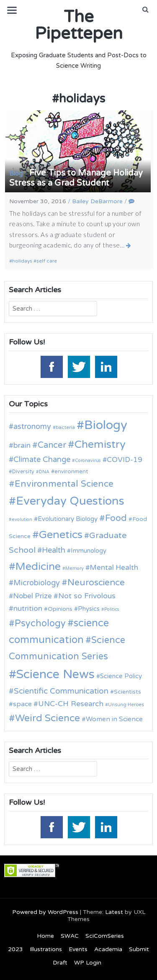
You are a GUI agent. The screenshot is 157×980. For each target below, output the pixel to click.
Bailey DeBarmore (97, 201)
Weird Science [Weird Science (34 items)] (48, 718)
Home (45, 936)
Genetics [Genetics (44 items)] (61, 535)
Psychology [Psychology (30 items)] (40, 623)
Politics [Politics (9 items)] (112, 609)
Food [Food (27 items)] (116, 518)
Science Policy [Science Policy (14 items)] (121, 676)
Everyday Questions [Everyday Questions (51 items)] (70, 501)
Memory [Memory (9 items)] (75, 568)
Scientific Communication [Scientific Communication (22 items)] (61, 691)
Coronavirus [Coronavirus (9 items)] (88, 461)
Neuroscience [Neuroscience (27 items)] (96, 583)
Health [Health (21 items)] (54, 550)
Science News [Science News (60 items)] (55, 674)
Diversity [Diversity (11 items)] (23, 472)
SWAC (70, 936)
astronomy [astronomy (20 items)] (32, 426)
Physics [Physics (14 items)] (89, 609)
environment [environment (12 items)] (71, 472)
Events (78, 949)
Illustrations (46, 949)
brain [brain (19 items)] (22, 445)
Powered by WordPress (45, 912)
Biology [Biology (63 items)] (106, 425)
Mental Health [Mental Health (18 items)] (114, 568)
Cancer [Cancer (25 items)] (52, 445)
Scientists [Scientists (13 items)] (127, 692)
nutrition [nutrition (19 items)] (28, 609)
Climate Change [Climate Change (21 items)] (42, 459)
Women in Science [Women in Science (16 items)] (114, 719)
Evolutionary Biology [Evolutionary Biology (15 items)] (68, 519)
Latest (114, 912)
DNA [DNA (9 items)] (44, 472)
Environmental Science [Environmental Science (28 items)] (64, 484)
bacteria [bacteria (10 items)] (65, 427)
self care (47, 261)
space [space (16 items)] (22, 704)
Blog (16, 174)
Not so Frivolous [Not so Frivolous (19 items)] (87, 596)
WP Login (88, 963)
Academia (108, 949)
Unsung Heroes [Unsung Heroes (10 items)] (126, 704)
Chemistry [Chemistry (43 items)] (100, 444)
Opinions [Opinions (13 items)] (60, 609)
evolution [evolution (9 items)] (22, 519)
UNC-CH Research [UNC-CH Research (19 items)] (71, 704)
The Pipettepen (79, 25)
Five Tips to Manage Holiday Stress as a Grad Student (76, 178)
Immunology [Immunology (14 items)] (89, 551)
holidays (22, 261)
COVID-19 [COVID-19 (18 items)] (125, 460)
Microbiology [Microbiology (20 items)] (37, 583)
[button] (145, 10)
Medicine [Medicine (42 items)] (38, 567)
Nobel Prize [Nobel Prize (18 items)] (32, 596)
